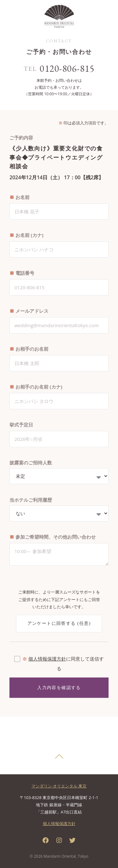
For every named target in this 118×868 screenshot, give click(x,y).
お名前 (20, 197)
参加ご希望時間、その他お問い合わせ (53, 537)
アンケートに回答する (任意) (59, 623)
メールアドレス (29, 311)
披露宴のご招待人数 (31, 463)
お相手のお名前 (29, 349)
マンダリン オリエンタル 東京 (59, 786)
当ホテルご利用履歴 (31, 500)
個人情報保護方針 (47, 659)
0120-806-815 (67, 68)
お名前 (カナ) (26, 235)
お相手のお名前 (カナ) (36, 387)
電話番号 (22, 273)
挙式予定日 (21, 425)
